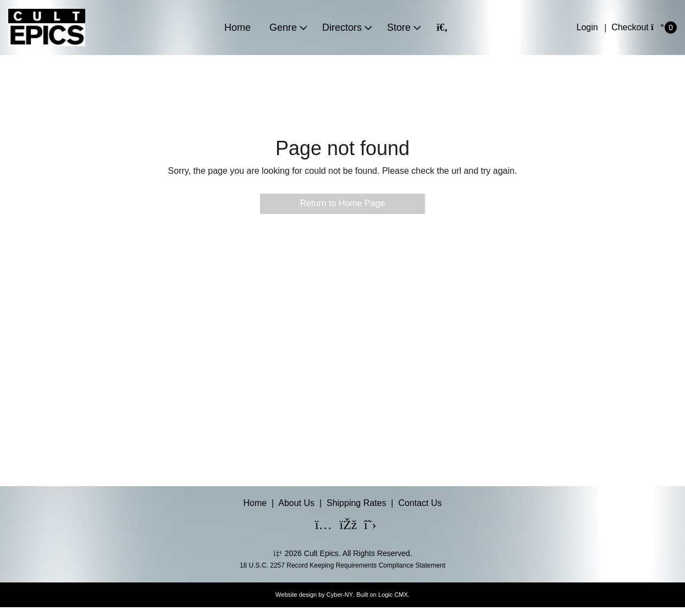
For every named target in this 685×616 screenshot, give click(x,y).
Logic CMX (393, 595)
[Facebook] (341, 526)
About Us (296, 503)
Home (237, 28)
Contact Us (420, 503)
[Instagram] (317, 526)
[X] (366, 526)
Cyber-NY (340, 595)
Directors (342, 28)
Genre (283, 28)
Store (399, 28)
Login (587, 27)
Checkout (630, 27)
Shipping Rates (357, 503)
